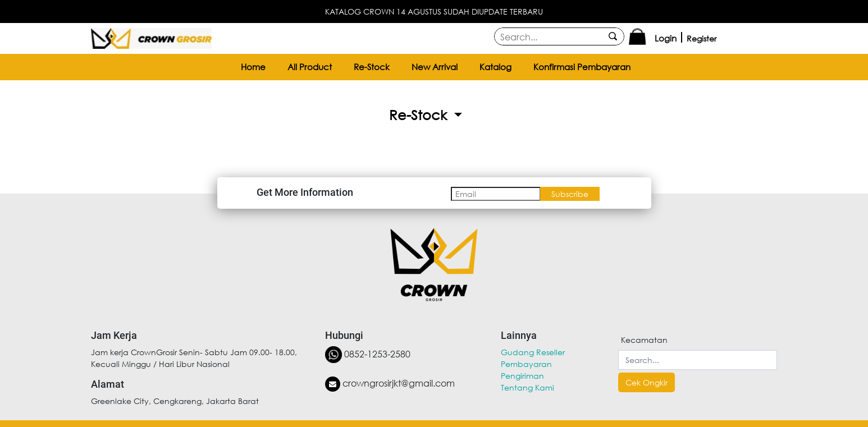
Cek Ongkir (647, 382)
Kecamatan (644, 340)
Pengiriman (522, 376)
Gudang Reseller (533, 352)
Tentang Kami (527, 387)
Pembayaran (526, 364)
